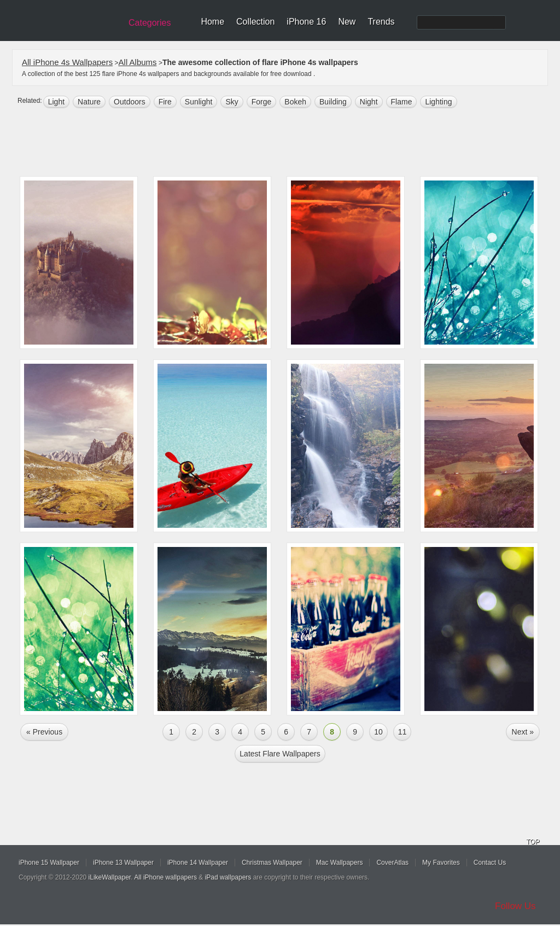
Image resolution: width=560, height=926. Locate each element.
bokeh (295, 102)
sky (232, 102)
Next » (523, 732)
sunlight (199, 102)
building (333, 102)
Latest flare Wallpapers (280, 754)
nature (89, 102)
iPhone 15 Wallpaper (49, 863)
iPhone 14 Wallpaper (198, 863)
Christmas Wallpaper (272, 863)
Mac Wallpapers (340, 863)
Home (212, 22)
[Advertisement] (287, 143)
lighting (438, 102)
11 (402, 732)
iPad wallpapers (228, 877)
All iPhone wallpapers (165, 877)
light (56, 102)
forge (262, 102)
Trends (381, 22)
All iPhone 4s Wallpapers (67, 62)
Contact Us (490, 863)
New (347, 22)
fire (165, 102)
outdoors (130, 102)
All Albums (138, 62)
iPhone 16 (306, 22)
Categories (150, 23)
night (369, 102)
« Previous (44, 732)
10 (378, 732)
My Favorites (441, 863)
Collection (255, 22)
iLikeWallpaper (110, 877)
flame (402, 102)
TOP (533, 842)
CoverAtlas (392, 863)
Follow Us (515, 906)
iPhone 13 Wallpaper (123, 863)
